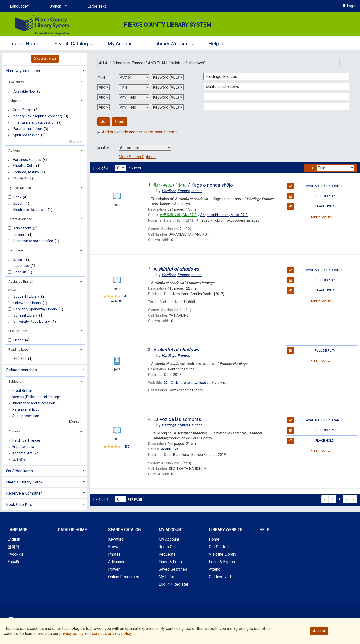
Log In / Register (174, 584)
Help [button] (216, 44)
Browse (115, 547)
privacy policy (71, 633)
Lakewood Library (28, 303)
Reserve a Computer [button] (24, 493)
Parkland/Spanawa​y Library (36, 309)
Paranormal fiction (28, 129)
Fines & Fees (170, 562)
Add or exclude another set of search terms (138, 132)
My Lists (166, 577)
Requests (167, 554)
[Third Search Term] (274, 97)
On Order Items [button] (20, 471)
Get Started (219, 547)
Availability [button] (16, 82)
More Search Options (137, 157)
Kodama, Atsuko (26, 172)
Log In (352, 6)
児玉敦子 (20, 178)
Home (214, 539)
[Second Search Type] (168, 87)
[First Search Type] (168, 77)
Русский (15, 554)
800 (122, 301)
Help (264, 530)
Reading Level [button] (19, 350)
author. (182, 191)
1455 (126, 296)
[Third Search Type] (168, 97)
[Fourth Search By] (134, 107)
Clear (120, 121)
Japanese (22, 266)
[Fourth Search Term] (274, 107)
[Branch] (57, 6)
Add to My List (321, 217)
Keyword (116, 539)
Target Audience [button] (20, 219)
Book (18, 197)
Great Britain (23, 110)
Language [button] (16, 250)
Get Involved (220, 577)
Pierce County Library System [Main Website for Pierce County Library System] (168, 25)
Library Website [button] (174, 44)
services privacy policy (112, 633)
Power (114, 569)
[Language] (18, 6)
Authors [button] (14, 150)
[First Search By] (134, 77)
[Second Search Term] (274, 87)
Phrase (114, 554)
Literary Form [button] (18, 331)
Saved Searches (173, 569)
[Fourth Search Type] (168, 107)
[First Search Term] (274, 77)
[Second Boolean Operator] (104, 97)
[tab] (45, 70)
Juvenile (20, 235)
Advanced (117, 562)
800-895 (20, 359)
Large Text (97, 6)
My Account (169, 539)
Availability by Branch (315, 186)
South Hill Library (27, 296)
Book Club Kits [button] (19, 505)
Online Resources (124, 577)
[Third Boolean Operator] (104, 107)
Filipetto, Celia (24, 166)
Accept (319, 631)
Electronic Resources (30, 210)
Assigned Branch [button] (21, 281)
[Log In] (344, 6)
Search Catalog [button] (74, 44)
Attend (215, 569)
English (19, 259)
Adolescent (23, 228)
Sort (310, 168)
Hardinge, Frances (27, 160)
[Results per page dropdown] (120, 168)
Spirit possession (26, 135)
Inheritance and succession (34, 123)
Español (14, 562)
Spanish (20, 272)
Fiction (19, 340)
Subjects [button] (15, 101)
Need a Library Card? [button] (24, 482)
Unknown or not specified (34, 241)
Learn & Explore (223, 562)
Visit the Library (223, 554)
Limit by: (104, 147)
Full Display (311, 196)
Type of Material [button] (20, 188)
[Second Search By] (134, 87)
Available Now (25, 91)
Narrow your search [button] (23, 71)
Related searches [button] (22, 370)
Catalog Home (23, 44)
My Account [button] (123, 44)
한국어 (13, 547)
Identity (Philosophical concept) (38, 116)
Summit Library (26, 315)
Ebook (19, 203)
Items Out (167, 547)
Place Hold (311, 207)
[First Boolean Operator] (104, 87)
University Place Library (32, 322)
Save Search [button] (45, 59)
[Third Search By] (134, 97)
